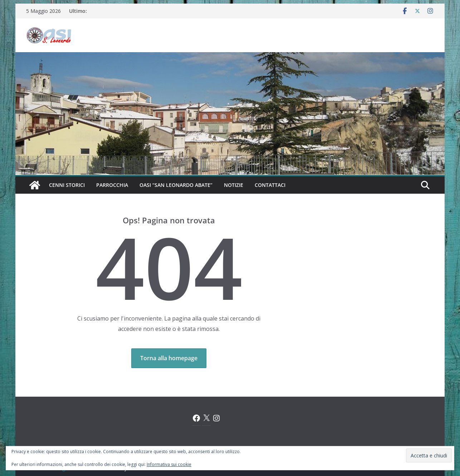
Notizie (234, 185)
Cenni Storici (67, 185)
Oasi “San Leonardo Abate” (176, 185)
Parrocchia (112, 185)
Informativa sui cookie (169, 464)
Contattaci (270, 185)
